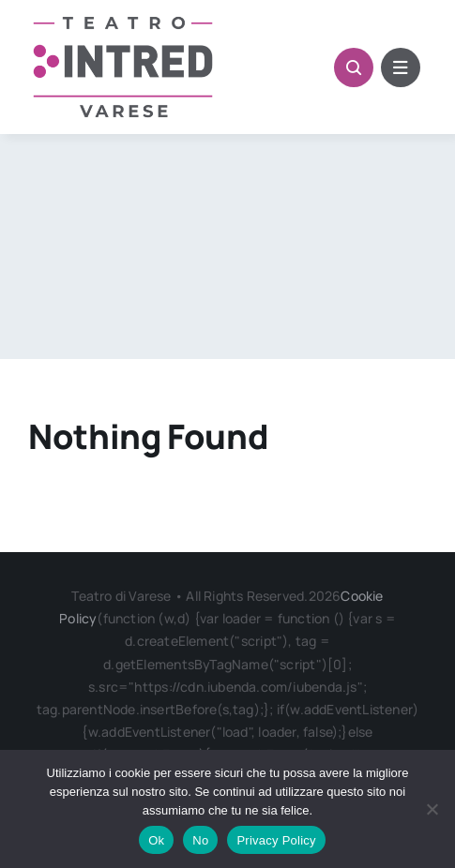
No (200, 840)
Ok (156, 840)
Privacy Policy (276, 840)
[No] (432, 809)
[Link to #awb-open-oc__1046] (354, 67)
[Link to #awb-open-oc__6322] (401, 67)
